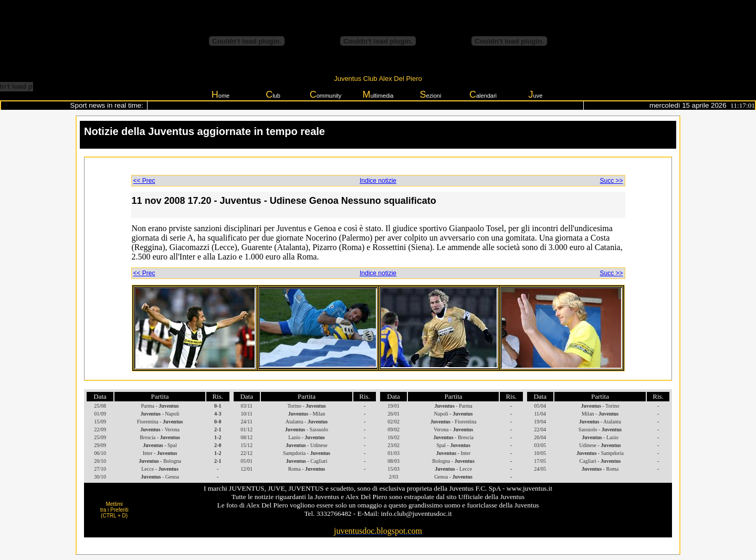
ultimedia (378, 95)
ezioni (431, 95)
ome (220, 95)
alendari (483, 95)
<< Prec (144, 181)
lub (273, 95)
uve (536, 95)
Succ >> (611, 181)
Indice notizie (378, 181)
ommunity (326, 95)
